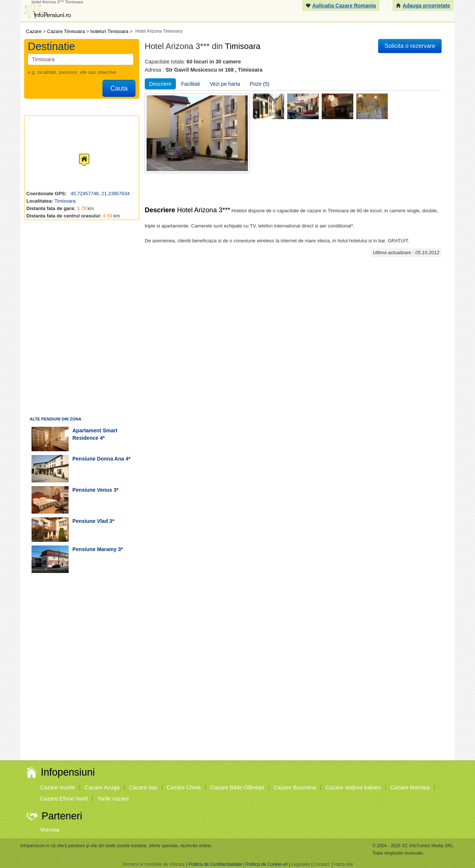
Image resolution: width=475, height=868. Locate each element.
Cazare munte (58, 787)
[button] (78, 153)
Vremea (50, 830)
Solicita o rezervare (410, 46)
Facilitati (191, 84)
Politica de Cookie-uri (267, 864)
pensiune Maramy (94, 549)
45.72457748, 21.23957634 (100, 194)
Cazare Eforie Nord (64, 798)
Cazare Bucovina (295, 787)
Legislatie (301, 864)
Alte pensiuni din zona (55, 419)
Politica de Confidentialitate (215, 864)
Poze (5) (260, 84)
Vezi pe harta (225, 84)
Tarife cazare (113, 798)
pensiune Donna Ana (98, 459)
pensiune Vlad (90, 521)
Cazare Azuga (102, 787)
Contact (321, 864)
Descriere (160, 84)
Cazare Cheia (184, 787)
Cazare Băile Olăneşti (237, 787)
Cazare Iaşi (143, 787)
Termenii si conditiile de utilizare (153, 864)
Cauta (119, 88)
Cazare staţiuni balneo (353, 787)
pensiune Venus (92, 490)
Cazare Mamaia (410, 787)
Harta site (343, 864)
